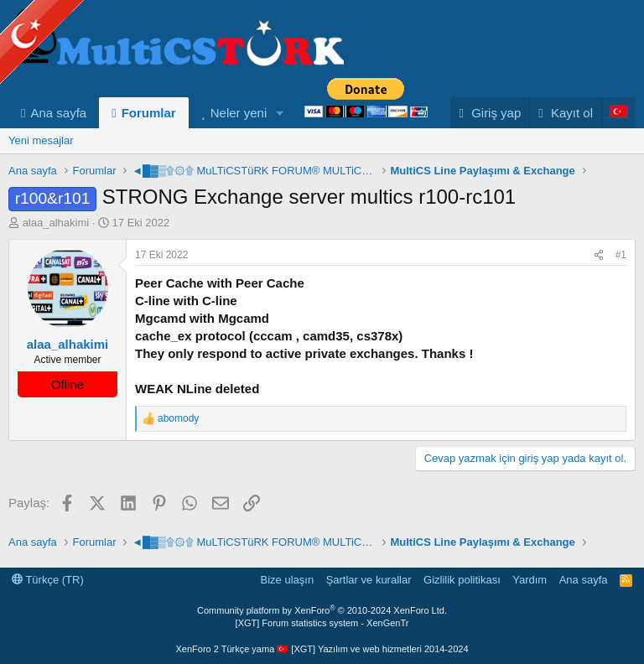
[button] (280, 113)
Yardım (530, 580)
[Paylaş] (599, 255)
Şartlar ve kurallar (369, 580)
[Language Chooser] (618, 113)
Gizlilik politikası (462, 580)
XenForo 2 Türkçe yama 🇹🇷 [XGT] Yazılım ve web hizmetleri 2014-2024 (322, 649)
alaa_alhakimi (56, 223)
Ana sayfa (58, 113)
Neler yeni (239, 113)
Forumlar (149, 113)
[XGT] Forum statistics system (322, 623)
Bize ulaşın (288, 580)
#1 (621, 255)
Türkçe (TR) (48, 580)
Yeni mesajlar (41, 140)
